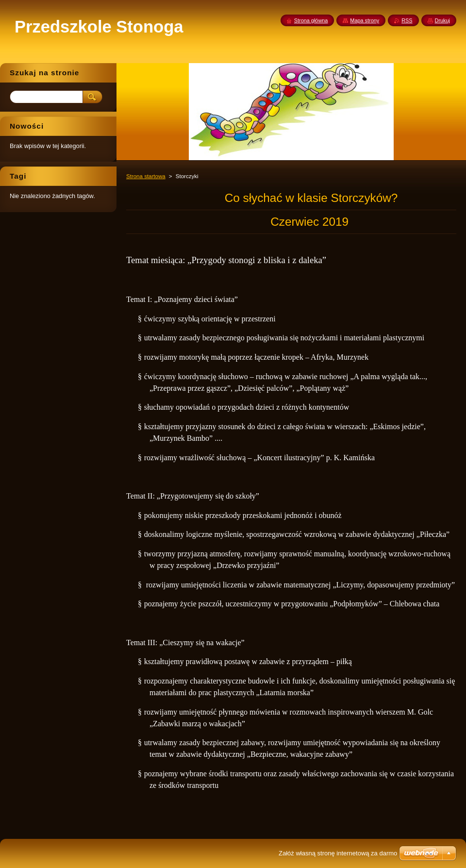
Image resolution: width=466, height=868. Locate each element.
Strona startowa (146, 176)
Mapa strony (365, 20)
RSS (407, 20)
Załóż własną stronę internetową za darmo (338, 853)
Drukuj (442, 20)
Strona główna (311, 20)
